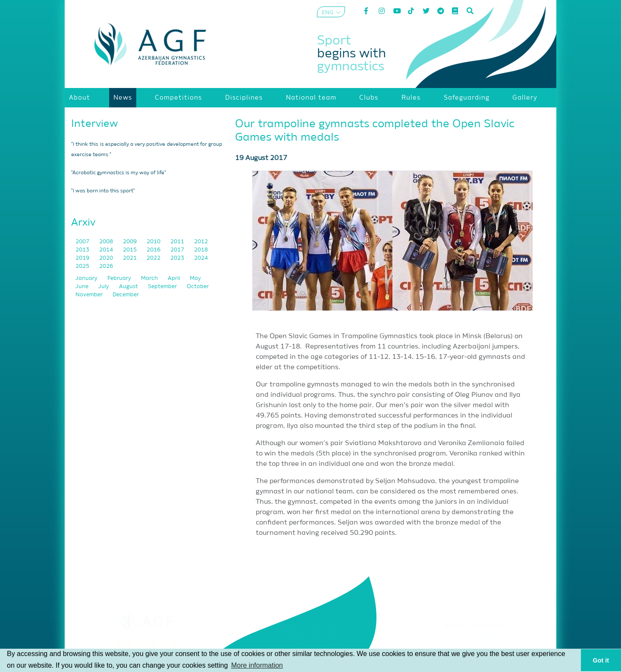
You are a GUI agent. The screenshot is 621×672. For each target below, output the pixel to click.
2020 (107, 258)
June (83, 287)
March (150, 278)
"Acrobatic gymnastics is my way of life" (119, 173)
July (104, 287)
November (90, 295)
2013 (83, 250)
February (120, 278)
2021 (130, 258)
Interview (94, 124)
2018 (201, 250)
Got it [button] (601, 660)
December (126, 295)
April (174, 278)
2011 (178, 242)
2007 (83, 242)
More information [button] (257, 665)
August (129, 287)
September (163, 287)
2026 (106, 266)
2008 (107, 242)
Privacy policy (475, 648)
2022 (154, 258)
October (198, 287)
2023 (178, 258)
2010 (154, 242)
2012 (201, 242)
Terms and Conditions (475, 637)
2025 (83, 266)
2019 (83, 258)
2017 (178, 250)
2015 (130, 250)
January (87, 278)
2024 (201, 258)
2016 (154, 250)
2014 (107, 250)
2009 (130, 242)
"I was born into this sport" (103, 191)
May (195, 278)
